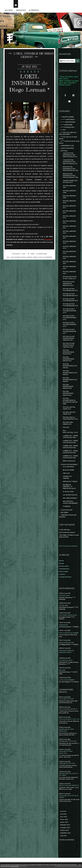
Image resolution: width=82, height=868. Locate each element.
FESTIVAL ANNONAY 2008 (69, 192)
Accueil (9, 11)
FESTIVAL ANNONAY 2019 (69, 248)
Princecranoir (63, 719)
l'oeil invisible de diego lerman (21, 258)
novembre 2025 (65, 828)
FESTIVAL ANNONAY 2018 (69, 243)
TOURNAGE (67, 507)
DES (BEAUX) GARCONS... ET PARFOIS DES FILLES (69, 487)
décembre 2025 (65, 825)
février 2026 (64, 820)
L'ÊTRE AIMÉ (64, 606)
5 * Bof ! (23, 254)
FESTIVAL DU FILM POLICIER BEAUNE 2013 (70, 295)
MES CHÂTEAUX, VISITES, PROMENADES (70, 502)
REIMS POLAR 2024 (69, 461)
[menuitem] (9, 11)
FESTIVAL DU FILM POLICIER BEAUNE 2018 (70, 300)
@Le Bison (62, 774)
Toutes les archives (67, 840)
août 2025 (63, 836)
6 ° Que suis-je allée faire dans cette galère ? (68, 134)
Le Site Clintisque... (65, 530)
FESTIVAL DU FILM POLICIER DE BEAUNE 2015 (69, 318)
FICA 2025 (66, 428)
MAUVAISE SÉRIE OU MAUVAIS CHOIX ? (66, 652)
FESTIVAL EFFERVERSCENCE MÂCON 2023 (68, 359)
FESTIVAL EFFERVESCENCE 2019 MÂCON (70, 366)
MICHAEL (62, 670)
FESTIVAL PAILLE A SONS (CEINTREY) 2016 (70, 418)
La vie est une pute (67, 510)
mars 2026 (64, 817)
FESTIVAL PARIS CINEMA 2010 (68, 424)
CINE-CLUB (66, 474)
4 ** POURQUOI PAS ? (68, 128)
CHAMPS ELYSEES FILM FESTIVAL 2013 (70, 182)
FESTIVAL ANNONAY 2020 (69, 253)
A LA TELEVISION (68, 467)
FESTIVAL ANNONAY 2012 (69, 212)
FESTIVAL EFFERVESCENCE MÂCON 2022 (68, 394)
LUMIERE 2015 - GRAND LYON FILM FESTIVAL (70, 437)
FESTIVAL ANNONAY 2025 (69, 273)
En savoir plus (15, 866)
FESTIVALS (64, 151)
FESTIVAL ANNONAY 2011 (69, 207)
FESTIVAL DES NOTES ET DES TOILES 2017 (70, 278)
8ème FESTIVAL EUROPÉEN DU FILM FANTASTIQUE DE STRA (70, 169)
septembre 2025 (65, 833)
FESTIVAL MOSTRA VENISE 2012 (69, 408)
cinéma (35, 258)
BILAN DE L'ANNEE (68, 470)
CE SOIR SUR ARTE (66, 661)
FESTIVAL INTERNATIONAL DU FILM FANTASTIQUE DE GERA (70, 402)
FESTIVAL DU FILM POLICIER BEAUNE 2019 (70, 305)
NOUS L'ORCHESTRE (66, 643)
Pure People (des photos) (67, 533)
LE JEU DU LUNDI (68, 492)
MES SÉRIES (65, 513)
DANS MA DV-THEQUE (70, 482)
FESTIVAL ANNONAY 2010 (69, 202)
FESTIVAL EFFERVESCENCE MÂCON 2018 (68, 387)
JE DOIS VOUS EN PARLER (69, 465)
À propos (34, 11)
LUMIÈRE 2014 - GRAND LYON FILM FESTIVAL (70, 457)
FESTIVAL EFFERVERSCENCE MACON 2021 (68, 352)
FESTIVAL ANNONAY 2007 (69, 187)
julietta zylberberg (45, 258)
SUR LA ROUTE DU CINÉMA (69, 633)
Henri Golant (64, 572)
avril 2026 (63, 814)
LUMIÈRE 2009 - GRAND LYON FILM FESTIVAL (70, 447)
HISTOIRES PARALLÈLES (68, 615)
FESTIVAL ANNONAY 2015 (69, 227)
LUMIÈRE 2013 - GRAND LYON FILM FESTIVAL (70, 452)
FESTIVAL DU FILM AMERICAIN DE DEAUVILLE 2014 (69, 284)
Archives (21, 11)
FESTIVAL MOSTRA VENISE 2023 (69, 413)
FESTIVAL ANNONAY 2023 (69, 263)
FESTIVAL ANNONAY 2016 (69, 232)
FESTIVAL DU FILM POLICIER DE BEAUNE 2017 (69, 332)
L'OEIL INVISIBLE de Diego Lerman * (29, 83)
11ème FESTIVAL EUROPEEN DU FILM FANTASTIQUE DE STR (70, 162)
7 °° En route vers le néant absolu (68, 138)
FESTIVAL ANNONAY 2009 (69, 197)
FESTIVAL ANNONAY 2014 (69, 222)
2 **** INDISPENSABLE (68, 122)
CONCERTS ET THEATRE (67, 478)
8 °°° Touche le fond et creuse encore (69, 142)
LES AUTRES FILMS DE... (70, 495)
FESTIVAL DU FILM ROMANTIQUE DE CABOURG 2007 (69, 339)
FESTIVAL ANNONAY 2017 (69, 237)
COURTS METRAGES (67, 149)
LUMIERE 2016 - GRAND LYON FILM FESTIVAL (70, 442)
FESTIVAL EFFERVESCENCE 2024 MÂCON (70, 373)
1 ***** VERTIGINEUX (68, 120)
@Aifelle (62, 730)
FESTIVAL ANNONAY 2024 (69, 268)
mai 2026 (63, 812)
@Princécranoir (64, 786)
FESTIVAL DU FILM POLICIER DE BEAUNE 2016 (69, 325)
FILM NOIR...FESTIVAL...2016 (70, 432)
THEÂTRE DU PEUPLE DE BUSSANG (68, 516)
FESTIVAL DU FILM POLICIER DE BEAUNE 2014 (69, 311)
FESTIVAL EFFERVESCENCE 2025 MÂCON (70, 380)
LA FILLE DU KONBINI (67, 680)
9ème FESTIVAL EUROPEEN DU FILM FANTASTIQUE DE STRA (70, 176)
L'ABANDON (63, 625)
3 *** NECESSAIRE (67, 125)
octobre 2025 (65, 831)
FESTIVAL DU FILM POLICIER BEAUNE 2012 (70, 290)
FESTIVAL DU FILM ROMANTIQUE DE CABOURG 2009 (69, 345)
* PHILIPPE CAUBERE (67, 117)
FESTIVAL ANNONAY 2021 (69, 258)
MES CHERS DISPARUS (70, 498)
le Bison (62, 796)
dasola (61, 699)
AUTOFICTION (64, 596)
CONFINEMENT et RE (67, 146)
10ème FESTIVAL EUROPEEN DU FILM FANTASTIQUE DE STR (70, 155)
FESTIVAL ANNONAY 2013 (69, 217)
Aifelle (61, 752)
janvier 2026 (64, 822)
